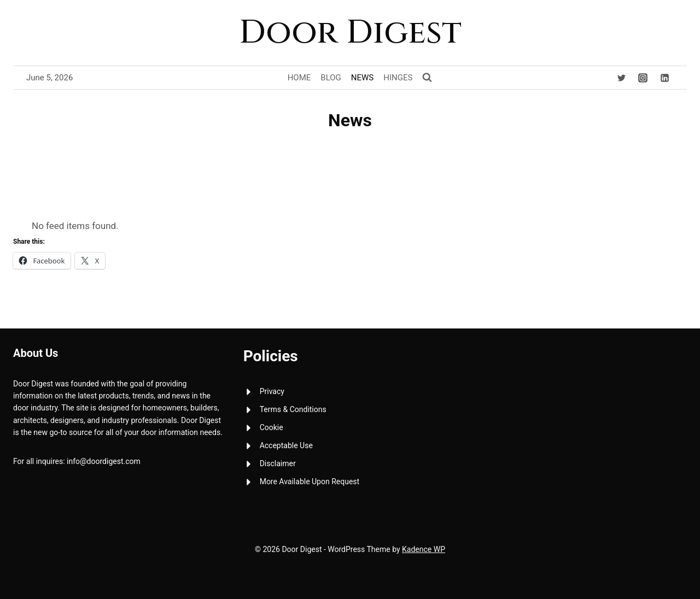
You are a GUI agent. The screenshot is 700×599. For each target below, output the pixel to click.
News (362, 78)
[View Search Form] (427, 78)
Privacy (272, 391)
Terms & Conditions (293, 409)
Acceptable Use (286, 445)
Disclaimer (278, 463)
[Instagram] (643, 78)
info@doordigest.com (104, 461)
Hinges (398, 78)
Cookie (272, 427)
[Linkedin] (664, 78)
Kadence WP (424, 549)
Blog (331, 78)
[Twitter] (622, 78)
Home (299, 78)
